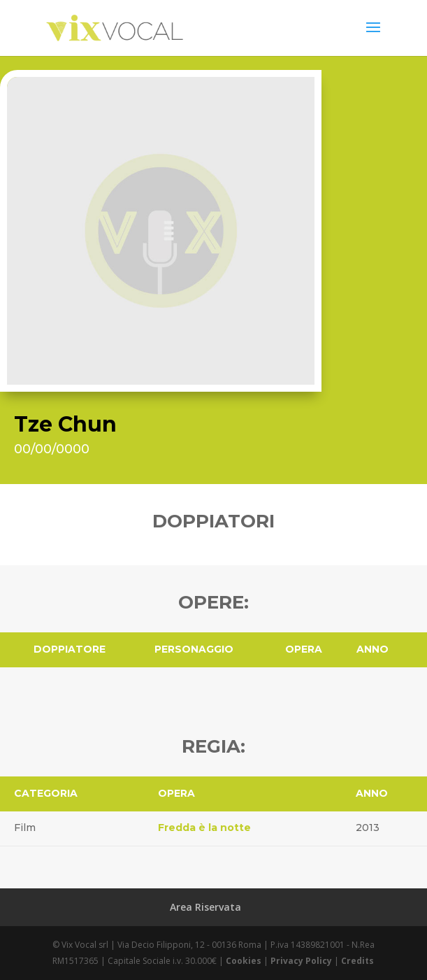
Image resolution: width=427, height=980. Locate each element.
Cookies (244, 961)
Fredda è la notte (204, 828)
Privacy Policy (301, 961)
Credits (357, 961)
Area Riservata (205, 907)
